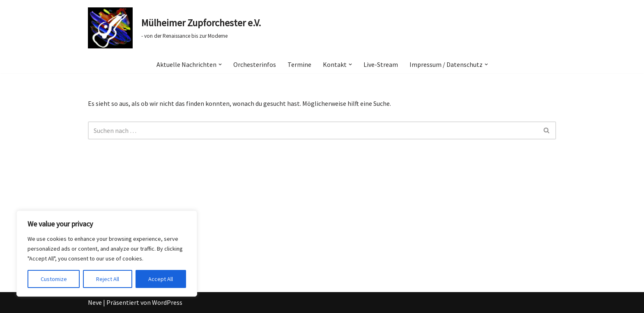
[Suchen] (313, 130)
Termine (299, 64)
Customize (54, 279)
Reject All (108, 279)
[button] (220, 64)
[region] (107, 254)
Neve (95, 302)
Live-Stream (381, 64)
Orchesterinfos (255, 64)
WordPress (167, 302)
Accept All (161, 279)
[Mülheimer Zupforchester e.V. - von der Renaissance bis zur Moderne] (174, 28)
